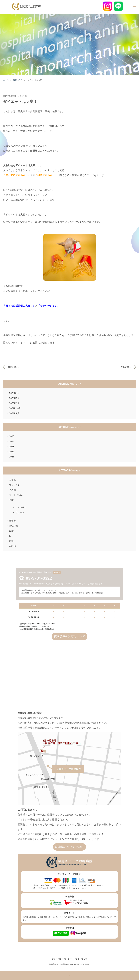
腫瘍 (11, 541)
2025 (12, 436)
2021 (12, 457)
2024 (12, 441)
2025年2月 (14, 398)
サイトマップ (81, 959)
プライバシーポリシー (62, 959)
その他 (12, 490)
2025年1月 (14, 403)
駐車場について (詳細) (69, 847)
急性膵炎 (14, 526)
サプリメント (16, 485)
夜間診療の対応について (69, 636)
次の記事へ (126, 367)
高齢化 (12, 546)
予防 (11, 500)
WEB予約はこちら (26, 584)
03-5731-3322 (39, 578)
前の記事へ (13, 367)
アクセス (57, 573)
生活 (11, 531)
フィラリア (21, 507)
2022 (12, 452)
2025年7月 (14, 393)
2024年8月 (14, 413)
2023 (12, 447)
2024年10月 (15, 408)
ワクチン (20, 512)
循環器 (12, 521)
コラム (12, 480)
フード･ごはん (16, 495)
